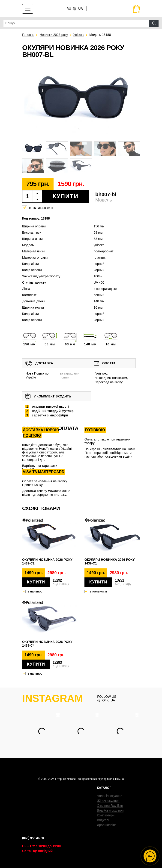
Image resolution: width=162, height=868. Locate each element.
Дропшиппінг (106, 825)
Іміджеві (103, 820)
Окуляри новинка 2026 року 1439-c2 (47, 561)
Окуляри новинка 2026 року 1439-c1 (110, 561)
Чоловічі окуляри (110, 796)
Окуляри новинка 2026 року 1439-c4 (47, 644)
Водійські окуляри (110, 810)
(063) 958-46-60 (33, 838)
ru (69, 9)
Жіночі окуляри (108, 801)
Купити (66, 196)
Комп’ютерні (106, 815)
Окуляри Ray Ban (110, 806)
